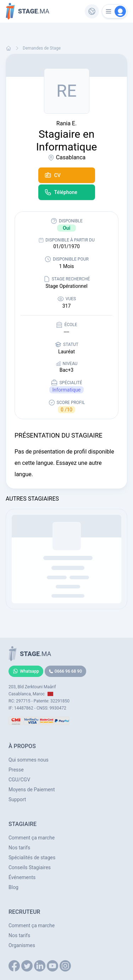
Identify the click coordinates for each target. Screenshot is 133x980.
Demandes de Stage (42, 48)
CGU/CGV (19, 780)
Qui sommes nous (29, 760)
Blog (13, 887)
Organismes (22, 945)
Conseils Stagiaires (30, 867)
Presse (16, 770)
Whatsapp (26, 671)
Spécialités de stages (32, 857)
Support (17, 799)
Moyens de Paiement (32, 790)
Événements (22, 877)
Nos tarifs (19, 848)
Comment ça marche (32, 838)
